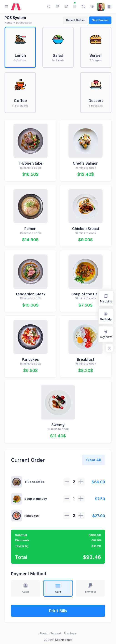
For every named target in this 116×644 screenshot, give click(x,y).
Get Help (106, 316)
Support (56, 633)
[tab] (20, 47)
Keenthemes (64, 640)
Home (8, 23)
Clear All (93, 460)
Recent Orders (75, 20)
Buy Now (106, 334)
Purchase (70, 633)
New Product (100, 20)
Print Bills (58, 611)
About (43, 633)
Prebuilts (106, 298)
